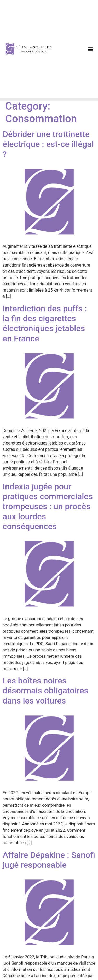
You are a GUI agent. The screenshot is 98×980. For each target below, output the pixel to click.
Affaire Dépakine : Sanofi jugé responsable (49, 860)
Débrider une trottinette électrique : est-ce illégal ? (48, 144)
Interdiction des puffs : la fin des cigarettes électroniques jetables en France (45, 323)
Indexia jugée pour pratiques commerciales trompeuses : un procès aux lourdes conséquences (48, 507)
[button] (91, 49)
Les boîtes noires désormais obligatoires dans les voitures (45, 691)
